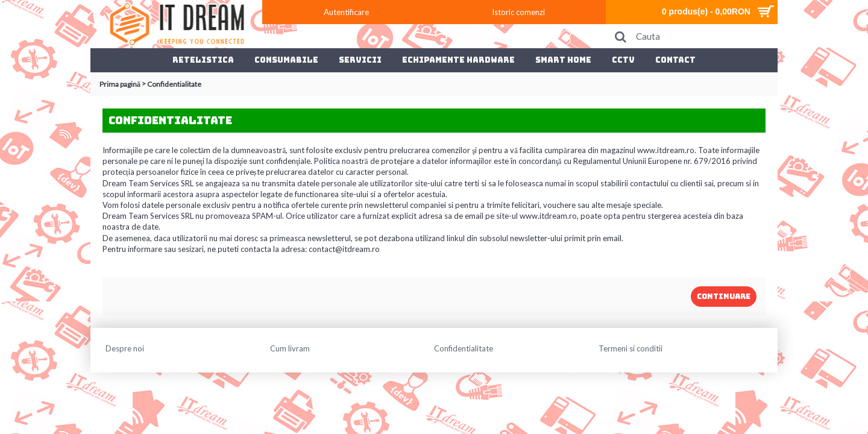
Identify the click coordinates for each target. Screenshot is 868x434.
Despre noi (125, 348)
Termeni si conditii (631, 348)
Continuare (724, 297)
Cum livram (290, 348)
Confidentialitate (464, 348)
